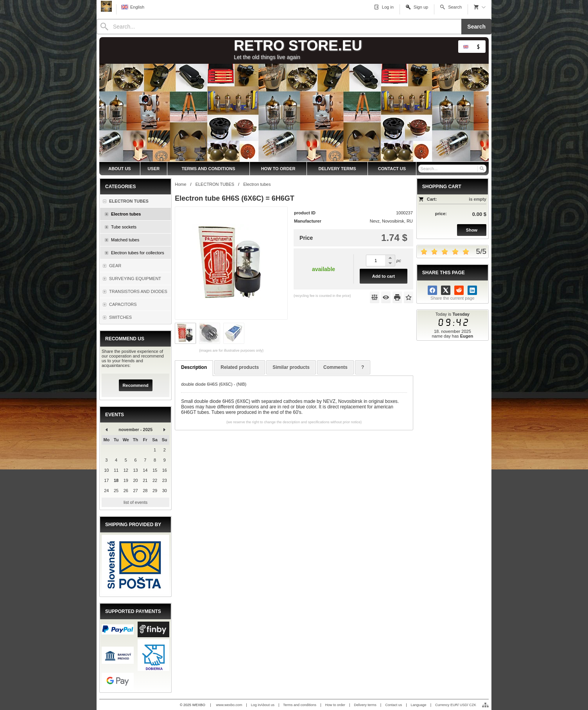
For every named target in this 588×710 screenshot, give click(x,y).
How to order (335, 705)
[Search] (279, 27)
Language (419, 705)
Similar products (291, 367)
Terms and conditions (300, 705)
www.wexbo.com (229, 705)
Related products (240, 367)
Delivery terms (365, 705)
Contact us (393, 705)
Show (472, 230)
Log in (256, 705)
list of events (135, 502)
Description (194, 367)
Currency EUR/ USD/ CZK (456, 705)
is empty (478, 199)
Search (476, 27)
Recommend (136, 385)
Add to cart (384, 276)
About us (267, 705)
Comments (335, 367)
